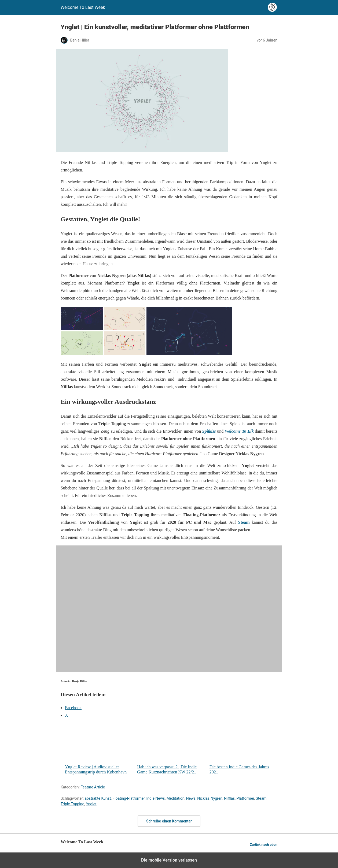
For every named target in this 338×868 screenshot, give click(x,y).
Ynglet (91, 804)
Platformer (245, 798)
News (191, 798)
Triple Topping (72, 804)
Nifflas (229, 798)
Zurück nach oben (264, 845)
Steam (261, 798)
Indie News (156, 798)
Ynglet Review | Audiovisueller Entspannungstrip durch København (99, 749)
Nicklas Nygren (210, 798)
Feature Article (93, 787)
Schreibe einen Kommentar (169, 821)
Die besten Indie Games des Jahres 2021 (243, 749)
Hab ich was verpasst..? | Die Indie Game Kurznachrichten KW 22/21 (171, 749)
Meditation (176, 798)
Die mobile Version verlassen (169, 860)
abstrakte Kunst (98, 798)
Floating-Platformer (129, 798)
